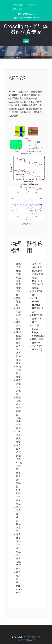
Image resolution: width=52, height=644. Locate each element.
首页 (5, 58)
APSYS (18, 58)
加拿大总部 (17, 5)
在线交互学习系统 (32, 637)
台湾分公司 (17, 9)
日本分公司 (33, 5)
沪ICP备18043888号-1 (26, 640)
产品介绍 (11, 58)
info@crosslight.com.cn (27, 18)
